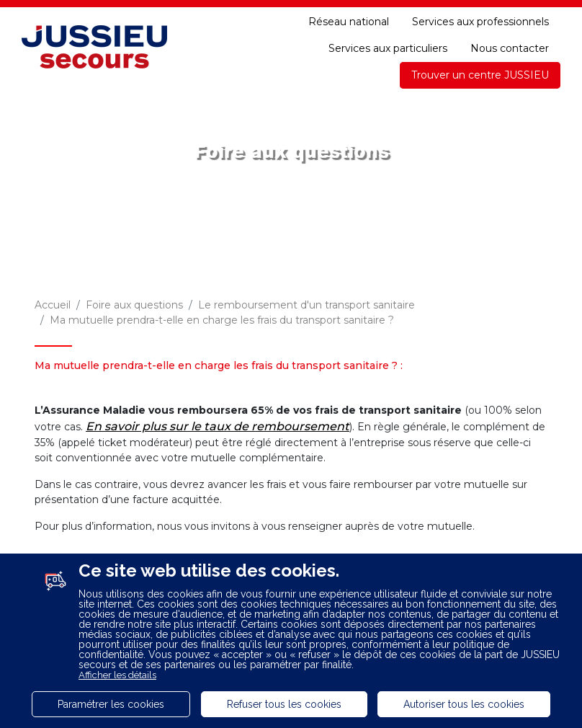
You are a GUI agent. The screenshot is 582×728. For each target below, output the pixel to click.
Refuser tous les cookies (284, 704)
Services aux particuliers (388, 48)
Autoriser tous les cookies (464, 704)
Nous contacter (510, 48)
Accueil (53, 305)
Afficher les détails (117, 675)
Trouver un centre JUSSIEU (480, 75)
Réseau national (349, 22)
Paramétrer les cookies (111, 704)
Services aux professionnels (480, 22)
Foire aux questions (134, 305)
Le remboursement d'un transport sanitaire (306, 305)
